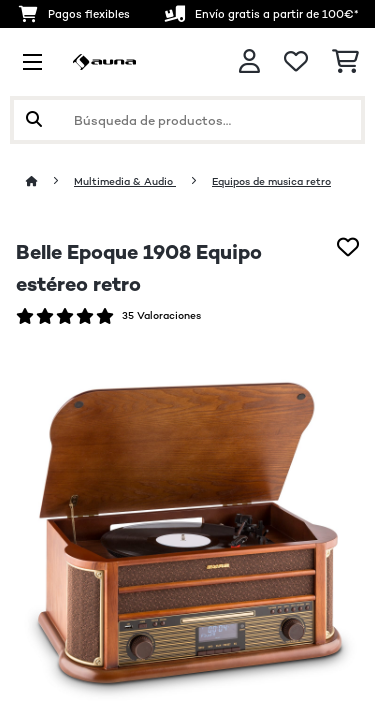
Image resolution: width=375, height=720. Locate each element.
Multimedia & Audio (125, 181)
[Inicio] (50, 181)
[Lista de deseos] (296, 62)
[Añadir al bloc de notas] (348, 247)
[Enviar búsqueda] (34, 120)
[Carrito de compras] (345, 62)
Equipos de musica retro (271, 181)
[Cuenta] (249, 61)
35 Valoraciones (161, 315)
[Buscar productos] (187, 120)
